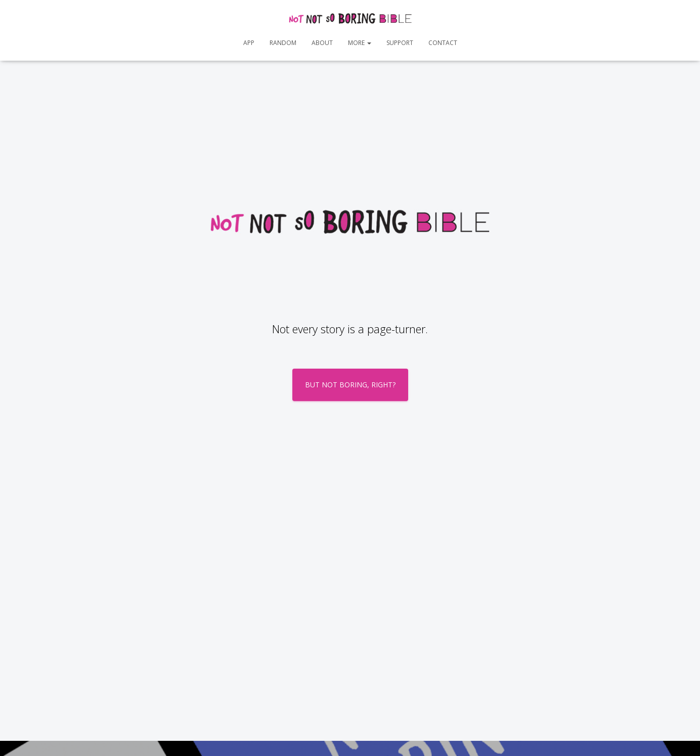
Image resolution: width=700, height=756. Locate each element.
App (249, 43)
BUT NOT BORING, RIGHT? (350, 385)
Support (400, 43)
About (322, 43)
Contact (443, 43)
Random (283, 43)
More (360, 43)
